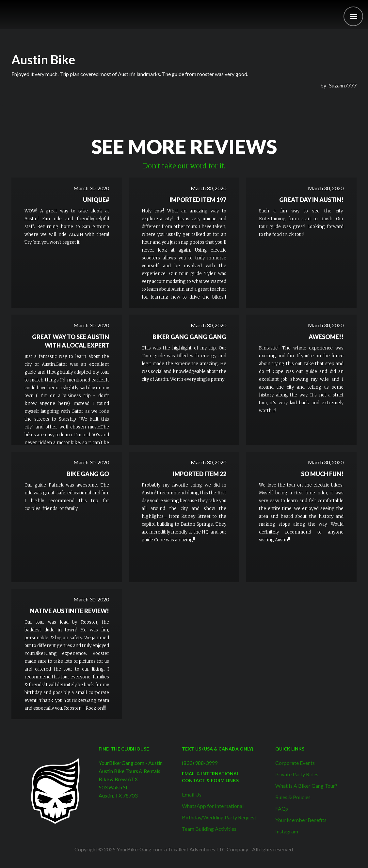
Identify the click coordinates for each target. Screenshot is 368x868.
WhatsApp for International (213, 806)
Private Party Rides (297, 774)
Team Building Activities (209, 829)
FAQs (282, 808)
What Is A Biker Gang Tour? (306, 786)
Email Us (192, 794)
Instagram (287, 831)
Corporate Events (295, 763)
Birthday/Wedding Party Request (219, 817)
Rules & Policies (293, 797)
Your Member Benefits (301, 820)
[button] (353, 16)
